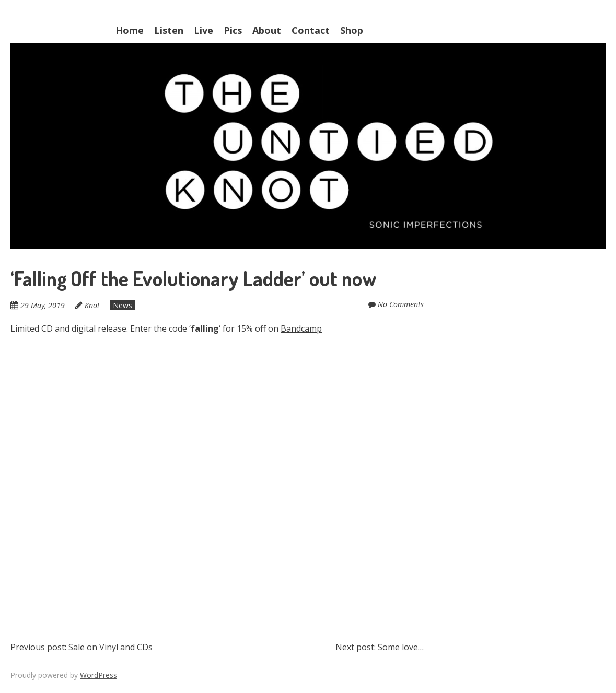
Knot (92, 305)
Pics (233, 30)
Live (204, 30)
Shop (352, 30)
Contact (311, 30)
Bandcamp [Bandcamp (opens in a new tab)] (301, 328)
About (267, 30)
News (123, 305)
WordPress (98, 675)
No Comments (401, 304)
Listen (169, 30)
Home (130, 30)
